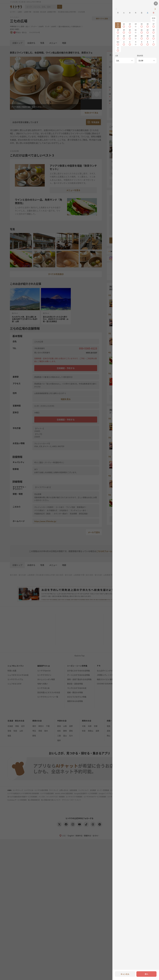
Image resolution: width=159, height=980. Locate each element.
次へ (146, 974)
